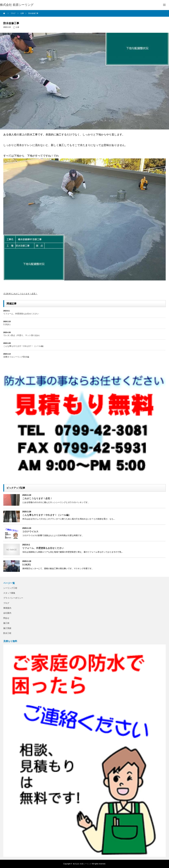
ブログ (6, 603)
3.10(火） (8, 324)
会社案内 (7, 613)
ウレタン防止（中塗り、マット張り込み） (22, 335)
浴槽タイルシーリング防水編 (16, 357)
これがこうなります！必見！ (25, 294)
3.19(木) (8, 294)
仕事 (17, 27)
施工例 (6, 623)
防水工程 (7, 633)
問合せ (6, 618)
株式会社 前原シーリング (82, 864)
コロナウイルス (30, 531)
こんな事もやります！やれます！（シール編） (24, 346)
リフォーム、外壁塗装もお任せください (21, 314)
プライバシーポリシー (13, 598)
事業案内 (7, 608)
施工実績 (7, 628)
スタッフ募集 (9, 593)
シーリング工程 (10, 588)
